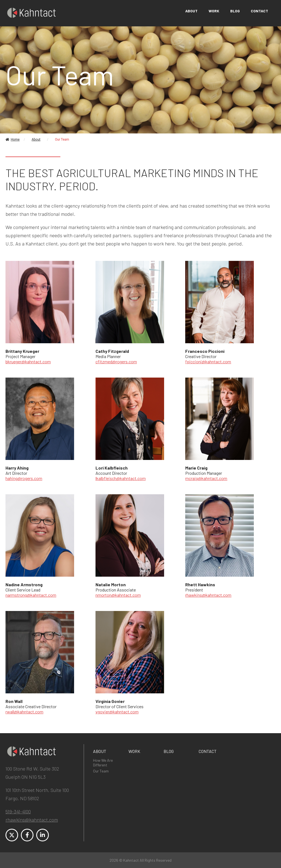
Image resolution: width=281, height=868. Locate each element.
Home (12, 139)
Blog (235, 11)
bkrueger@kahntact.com (28, 362)
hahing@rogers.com (24, 478)
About (191, 11)
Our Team (101, 771)
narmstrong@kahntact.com (31, 595)
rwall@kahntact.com (24, 712)
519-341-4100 (18, 811)
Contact (259, 11)
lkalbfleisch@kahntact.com (121, 478)
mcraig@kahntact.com (206, 478)
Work (214, 11)
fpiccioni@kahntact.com (208, 362)
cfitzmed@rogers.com (116, 362)
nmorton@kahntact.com (118, 595)
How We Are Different (103, 763)
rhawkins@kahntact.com (208, 595)
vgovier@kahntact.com (117, 712)
